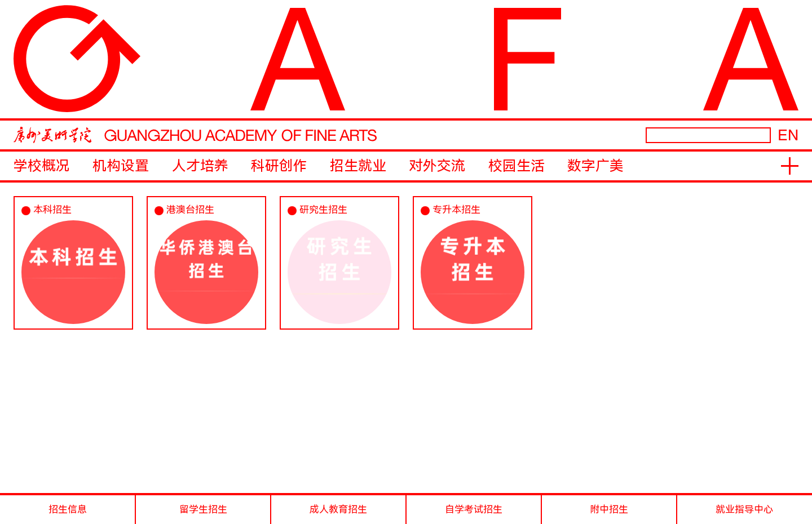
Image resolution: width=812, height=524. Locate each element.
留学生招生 (203, 509)
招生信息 (68, 509)
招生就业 (358, 166)
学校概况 (42, 166)
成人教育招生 (338, 509)
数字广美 (595, 166)
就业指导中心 (744, 509)
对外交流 (437, 166)
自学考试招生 (474, 509)
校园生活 (517, 166)
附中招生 (609, 509)
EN (788, 135)
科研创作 (279, 166)
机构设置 (121, 166)
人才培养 (200, 166)
